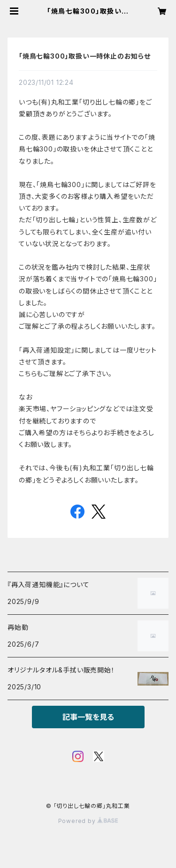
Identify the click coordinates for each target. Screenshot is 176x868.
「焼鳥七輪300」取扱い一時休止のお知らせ (85, 56)
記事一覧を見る (88, 717)
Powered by (88, 821)
